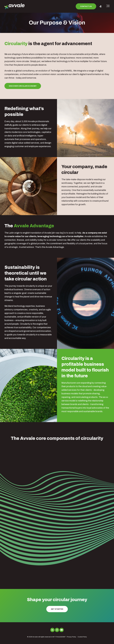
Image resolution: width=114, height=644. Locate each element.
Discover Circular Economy (23, 86)
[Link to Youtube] (62, 630)
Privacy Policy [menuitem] (71, 637)
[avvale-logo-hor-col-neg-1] (14, 6)
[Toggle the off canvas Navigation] (108, 6)
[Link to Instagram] (57, 630)
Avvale (35, 637)
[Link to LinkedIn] (52, 630)
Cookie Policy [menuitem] (82, 637)
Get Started (57, 609)
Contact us (86, 6)
